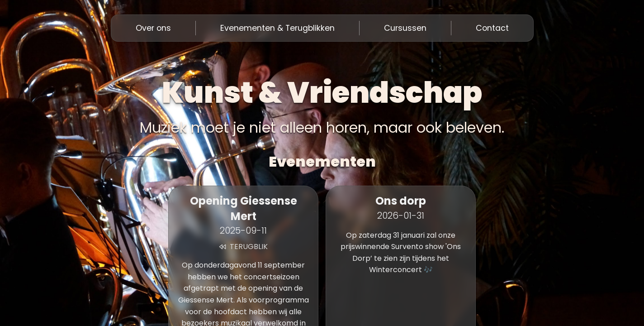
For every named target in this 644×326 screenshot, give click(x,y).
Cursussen (405, 28)
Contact (492, 28)
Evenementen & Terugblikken (277, 28)
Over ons (153, 28)
